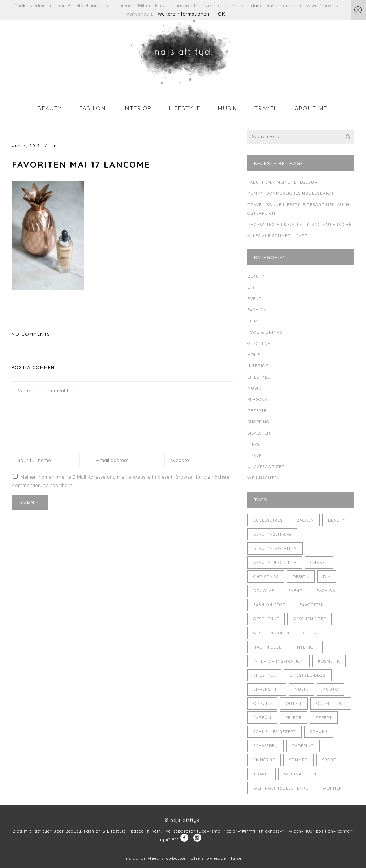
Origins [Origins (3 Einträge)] (262, 704)
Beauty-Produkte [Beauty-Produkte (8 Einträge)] (275, 563)
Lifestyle (259, 377)
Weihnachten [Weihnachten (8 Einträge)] (300, 774)
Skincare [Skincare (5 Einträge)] (264, 760)
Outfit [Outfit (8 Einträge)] (294, 704)
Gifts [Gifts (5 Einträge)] (310, 633)
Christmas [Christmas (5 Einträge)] (266, 577)
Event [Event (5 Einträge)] (295, 591)
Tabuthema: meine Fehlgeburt (284, 182)
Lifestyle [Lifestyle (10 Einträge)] (264, 675)
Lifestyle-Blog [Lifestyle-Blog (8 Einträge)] (308, 675)
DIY (251, 287)
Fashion (257, 310)
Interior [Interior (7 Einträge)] (306, 647)
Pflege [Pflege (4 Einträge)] (293, 718)
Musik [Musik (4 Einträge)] (301, 689)
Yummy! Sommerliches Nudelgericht (292, 193)
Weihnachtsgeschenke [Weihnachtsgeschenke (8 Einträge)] (281, 788)
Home (254, 355)
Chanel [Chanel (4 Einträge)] (319, 563)
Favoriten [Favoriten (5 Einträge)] (312, 605)
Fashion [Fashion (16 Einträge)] (326, 591)
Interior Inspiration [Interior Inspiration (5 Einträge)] (279, 661)
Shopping (259, 422)
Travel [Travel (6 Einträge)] (262, 774)
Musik (254, 388)
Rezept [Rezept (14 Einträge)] (324, 718)
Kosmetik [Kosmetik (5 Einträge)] (329, 661)
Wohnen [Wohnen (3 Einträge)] (332, 788)
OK (221, 14)
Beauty (256, 276)
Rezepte (257, 411)
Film (253, 321)
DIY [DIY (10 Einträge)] (327, 577)
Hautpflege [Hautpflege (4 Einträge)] (267, 647)
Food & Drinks (265, 332)
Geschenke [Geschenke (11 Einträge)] (266, 619)
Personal (259, 399)
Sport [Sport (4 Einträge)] (329, 760)
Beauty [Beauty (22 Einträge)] (337, 520)
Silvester (259, 433)
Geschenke (260, 343)
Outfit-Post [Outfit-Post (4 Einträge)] (331, 704)
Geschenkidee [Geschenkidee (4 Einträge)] (309, 619)
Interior (258, 366)
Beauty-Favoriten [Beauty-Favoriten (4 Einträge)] (275, 548)
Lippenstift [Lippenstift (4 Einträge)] (267, 689)
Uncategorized (266, 467)
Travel (256, 456)
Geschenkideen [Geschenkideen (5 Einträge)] (271, 633)
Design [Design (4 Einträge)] (301, 577)
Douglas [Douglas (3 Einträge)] (264, 591)
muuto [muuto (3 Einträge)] (330, 689)
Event (255, 299)
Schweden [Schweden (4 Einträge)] (266, 746)
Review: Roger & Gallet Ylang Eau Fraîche (300, 225)
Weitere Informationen (183, 14)
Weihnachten (264, 478)
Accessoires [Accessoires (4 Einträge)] (268, 520)
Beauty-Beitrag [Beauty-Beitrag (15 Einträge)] (272, 534)
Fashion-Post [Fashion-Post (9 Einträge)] (269, 605)
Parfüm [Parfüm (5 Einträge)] (262, 718)
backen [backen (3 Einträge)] (305, 520)
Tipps (253, 444)
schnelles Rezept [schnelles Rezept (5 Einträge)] (275, 732)
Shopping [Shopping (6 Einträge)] (303, 746)
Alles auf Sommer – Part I (279, 236)
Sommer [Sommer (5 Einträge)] (298, 760)
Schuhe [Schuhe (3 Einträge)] (319, 732)
